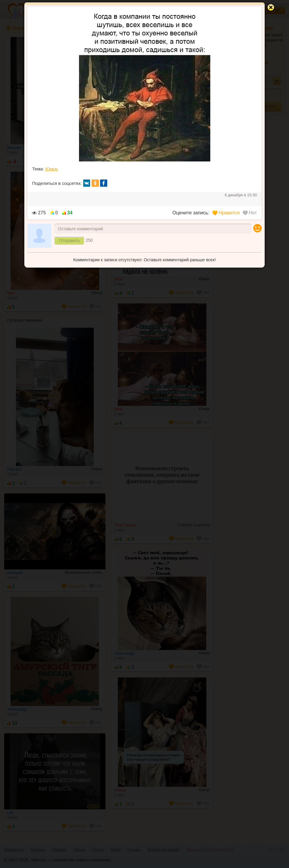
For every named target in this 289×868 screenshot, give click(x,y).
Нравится (226, 213)
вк (87, 183)
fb (104, 183)
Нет (250, 213)
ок (95, 183)
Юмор (52, 169)
